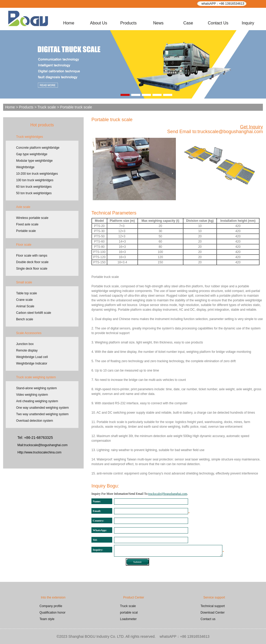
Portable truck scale (112, 120)
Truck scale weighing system (36, 377)
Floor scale (24, 245)
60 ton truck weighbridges (34, 187)
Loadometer (128, 619)
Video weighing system (32, 395)
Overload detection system (35, 421)
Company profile (51, 606)
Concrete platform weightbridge (38, 148)
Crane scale (24, 300)
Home (69, 23)
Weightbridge (25, 167)
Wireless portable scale (32, 218)
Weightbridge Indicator (32, 363)
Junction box (25, 344)
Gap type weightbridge (32, 154)
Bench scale (25, 319)
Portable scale (26, 231)
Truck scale (47, 107)
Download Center (213, 613)
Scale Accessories (29, 333)
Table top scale (26, 293)
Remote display (27, 350)
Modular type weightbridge (34, 161)
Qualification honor (52, 613)
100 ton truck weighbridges (35, 180)
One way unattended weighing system (42, 408)
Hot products (42, 125)
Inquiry (248, 23)
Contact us (208, 619)
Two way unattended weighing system (42, 414)
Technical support (213, 606)
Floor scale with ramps (32, 256)
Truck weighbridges (30, 137)
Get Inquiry (251, 127)
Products (128, 23)
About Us (99, 23)
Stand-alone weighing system (36, 388)
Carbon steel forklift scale (34, 313)
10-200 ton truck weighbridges (37, 174)
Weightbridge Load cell (32, 357)
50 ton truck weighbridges (34, 193)
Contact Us (218, 23)
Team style (47, 619)
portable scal (129, 613)
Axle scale (23, 207)
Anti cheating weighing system (37, 401)
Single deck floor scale (32, 269)
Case (188, 23)
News (158, 23)
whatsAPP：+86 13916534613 (223, 4)
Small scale (24, 282)
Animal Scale (25, 306)
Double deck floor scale (32, 262)
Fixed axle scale (27, 224)
